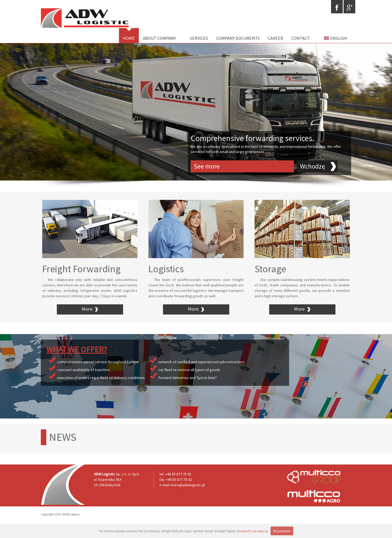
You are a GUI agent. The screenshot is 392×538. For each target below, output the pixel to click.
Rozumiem (282, 531)
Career (275, 38)
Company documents (238, 38)
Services (197, 38)
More (90, 309)
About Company (159, 38)
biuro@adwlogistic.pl (188, 485)
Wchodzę (313, 166)
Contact (301, 38)
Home (129, 38)
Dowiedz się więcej (252, 531)
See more (207, 166)
